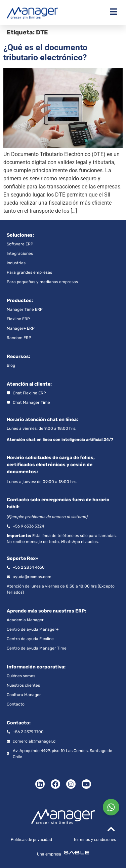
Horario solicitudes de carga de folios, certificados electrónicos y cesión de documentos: (51, 465)
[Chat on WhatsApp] (111, 807)
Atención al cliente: (29, 384)
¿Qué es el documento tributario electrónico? (45, 52)
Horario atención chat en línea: (42, 420)
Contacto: (19, 723)
